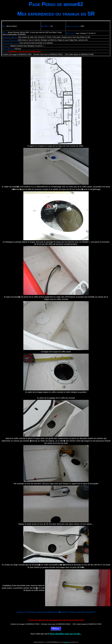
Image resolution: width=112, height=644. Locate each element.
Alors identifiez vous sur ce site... (66, 634)
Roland (66, 642)
